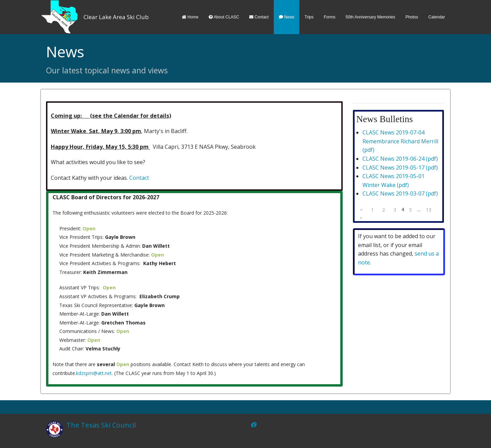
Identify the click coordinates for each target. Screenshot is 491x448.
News (287, 17)
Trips (309, 17)
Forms (330, 17)
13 (429, 210)
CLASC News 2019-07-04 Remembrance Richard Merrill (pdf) (400, 141)
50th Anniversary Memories (370, 17)
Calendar (437, 17)
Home (190, 17)
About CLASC (224, 17)
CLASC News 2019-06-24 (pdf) (400, 159)
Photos (412, 17)
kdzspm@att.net (94, 373)
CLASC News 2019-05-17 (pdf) (400, 168)
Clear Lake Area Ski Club (116, 17)
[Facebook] (253, 425)
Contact (259, 17)
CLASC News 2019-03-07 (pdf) (400, 193)
